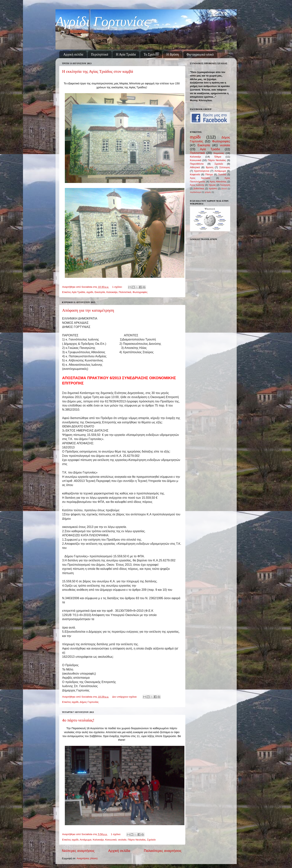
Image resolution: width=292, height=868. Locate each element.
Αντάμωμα (86, 840)
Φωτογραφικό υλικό (200, 54)
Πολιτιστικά (125, 292)
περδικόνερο (196, 192)
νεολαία (122, 840)
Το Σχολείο (151, 54)
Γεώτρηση (225, 185)
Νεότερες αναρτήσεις (78, 851)
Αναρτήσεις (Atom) (87, 858)
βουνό (224, 189)
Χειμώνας (219, 153)
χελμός (208, 192)
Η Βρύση (173, 54)
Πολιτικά (222, 175)
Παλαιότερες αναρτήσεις (163, 851)
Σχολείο (152, 840)
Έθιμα (218, 157)
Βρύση (210, 167)
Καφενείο (195, 174)
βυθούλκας (199, 189)
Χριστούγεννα (202, 171)
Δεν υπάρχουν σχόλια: (125, 697)
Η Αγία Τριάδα (126, 54)
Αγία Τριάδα (78, 292)
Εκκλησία (100, 292)
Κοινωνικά (111, 840)
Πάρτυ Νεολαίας (137, 840)
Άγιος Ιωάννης (197, 185)
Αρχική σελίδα (73, 54)
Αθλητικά (195, 167)
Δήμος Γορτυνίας (89, 702)
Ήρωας (212, 185)
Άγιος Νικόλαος (200, 178)
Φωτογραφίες (140, 292)
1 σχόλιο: (118, 287)
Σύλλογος (225, 167)
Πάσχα (209, 174)
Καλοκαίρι (112, 292)
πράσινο (213, 189)
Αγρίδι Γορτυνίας (103, 21)
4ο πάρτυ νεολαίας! (78, 720)
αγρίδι (90, 292)
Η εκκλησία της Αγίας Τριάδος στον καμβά (98, 71)
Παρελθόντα (197, 164)
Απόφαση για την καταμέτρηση (88, 310)
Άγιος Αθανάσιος (218, 182)
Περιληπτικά (100, 54)
